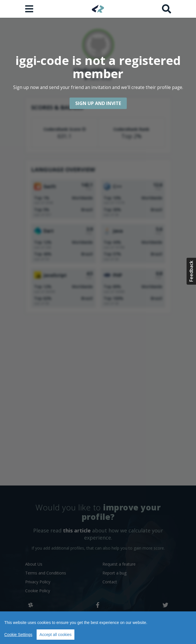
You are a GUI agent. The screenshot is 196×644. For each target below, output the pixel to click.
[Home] (98, 9)
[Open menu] (30, 9)
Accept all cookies (56, 635)
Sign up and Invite (98, 103)
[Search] (167, 9)
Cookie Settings (18, 635)
